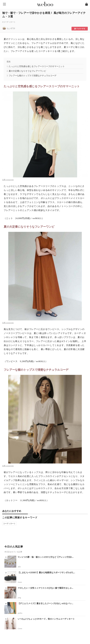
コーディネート (9, 524)
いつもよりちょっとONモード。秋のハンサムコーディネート (46, 619)
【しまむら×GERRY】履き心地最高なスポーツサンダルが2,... (46, 573)
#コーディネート (9, 22)
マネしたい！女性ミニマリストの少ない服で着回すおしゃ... (46, 588)
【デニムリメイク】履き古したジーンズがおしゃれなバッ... (46, 603)
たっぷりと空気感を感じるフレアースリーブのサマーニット (37, 66)
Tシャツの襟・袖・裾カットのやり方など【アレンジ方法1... (46, 557)
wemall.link (10, 180)
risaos (20, 582)
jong (19, 598)
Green (20, 629)
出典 (4, 180)
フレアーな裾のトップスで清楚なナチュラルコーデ (33, 76)
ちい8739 (11, 28)
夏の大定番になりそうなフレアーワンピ (27, 71)
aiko (19, 567)
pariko (20, 613)
